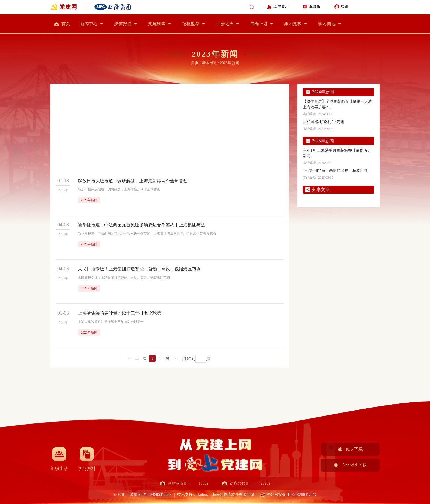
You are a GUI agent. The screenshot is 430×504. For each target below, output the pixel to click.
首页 (66, 24)
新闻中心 (89, 24)
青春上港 (259, 24)
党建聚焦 (157, 24)
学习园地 (327, 24)
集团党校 (293, 24)
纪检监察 (191, 24)
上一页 (141, 358)
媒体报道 (123, 24)
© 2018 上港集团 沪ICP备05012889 (143, 495)
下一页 (164, 358)
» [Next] (175, 358)
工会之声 (225, 24)
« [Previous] (130, 358)
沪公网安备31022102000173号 (292, 495)
